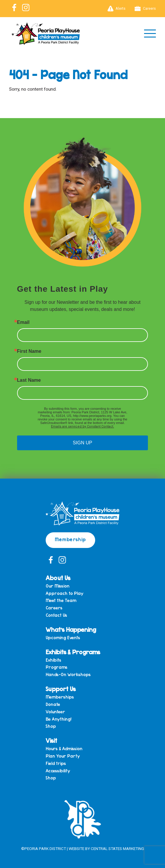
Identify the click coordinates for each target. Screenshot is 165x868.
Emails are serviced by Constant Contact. (82, 426)
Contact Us (56, 615)
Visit (51, 740)
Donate (53, 704)
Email (23, 322)
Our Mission (58, 586)
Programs (57, 667)
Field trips (56, 763)
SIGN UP (82, 443)
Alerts (117, 9)
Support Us (61, 689)
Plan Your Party (63, 756)
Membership (70, 539)
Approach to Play (65, 593)
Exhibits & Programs (73, 652)
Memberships (60, 697)
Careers (145, 9)
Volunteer (55, 712)
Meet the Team (61, 600)
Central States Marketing (117, 849)
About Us (58, 578)
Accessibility (58, 771)
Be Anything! (58, 719)
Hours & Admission (64, 749)
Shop (51, 726)
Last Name (29, 380)
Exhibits (53, 660)
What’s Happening (71, 629)
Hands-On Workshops (68, 674)
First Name (29, 351)
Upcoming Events (63, 638)
